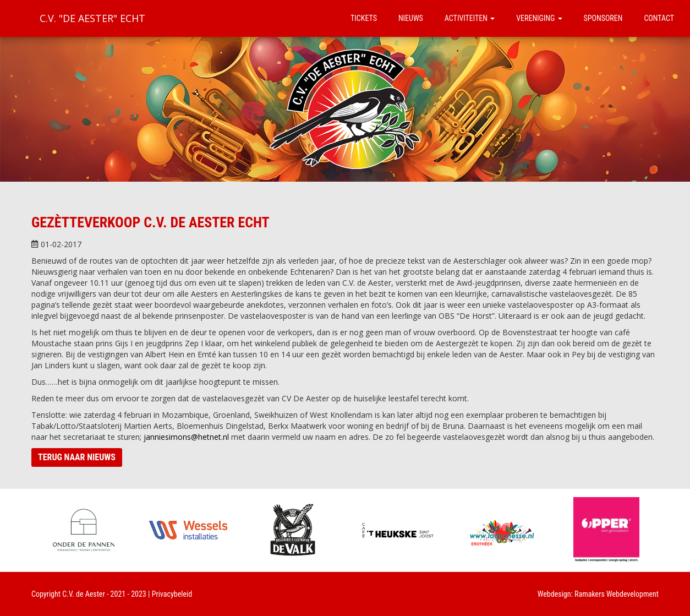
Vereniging (539, 18)
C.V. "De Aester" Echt (92, 18)
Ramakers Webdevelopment (617, 594)
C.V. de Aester (84, 594)
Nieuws (411, 18)
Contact (659, 18)
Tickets (364, 18)
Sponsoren (603, 18)
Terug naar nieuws (77, 457)
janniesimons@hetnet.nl (186, 437)
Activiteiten (470, 18)
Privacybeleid (172, 594)
